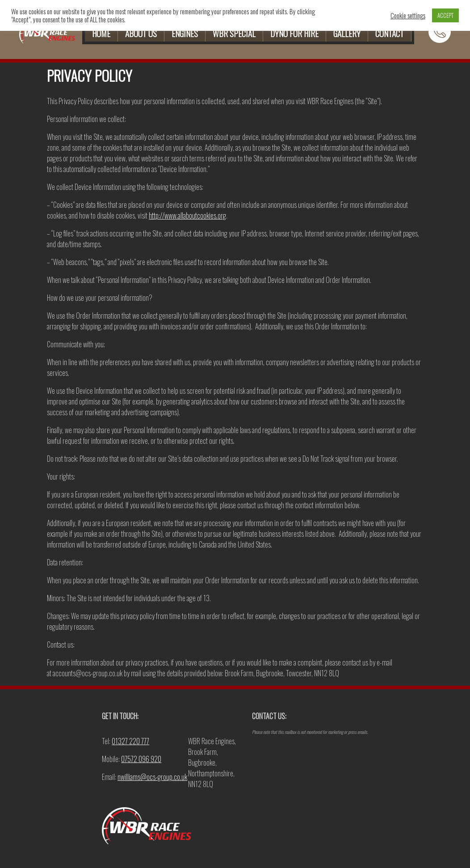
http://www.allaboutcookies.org (187, 215)
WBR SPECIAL (234, 33)
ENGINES (185, 33)
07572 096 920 (141, 759)
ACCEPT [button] (445, 15)
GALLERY (347, 33)
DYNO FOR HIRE (294, 33)
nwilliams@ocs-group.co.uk (152, 777)
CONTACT (390, 33)
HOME (101, 33)
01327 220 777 (130, 741)
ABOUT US (141, 33)
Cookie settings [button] (408, 16)
